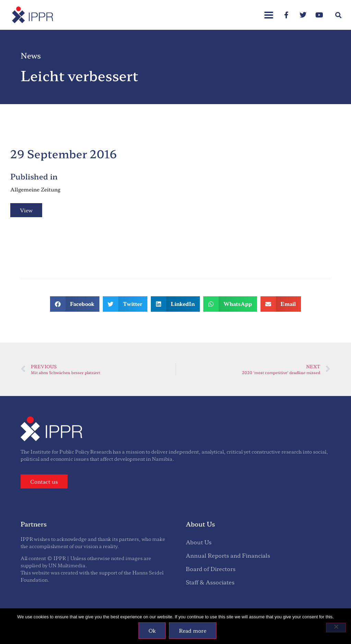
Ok (152, 630)
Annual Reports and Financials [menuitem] (228, 555)
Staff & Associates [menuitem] (210, 582)
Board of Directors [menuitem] (211, 569)
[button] (269, 11)
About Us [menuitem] (199, 542)
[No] (336, 628)
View (26, 210)
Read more (193, 630)
